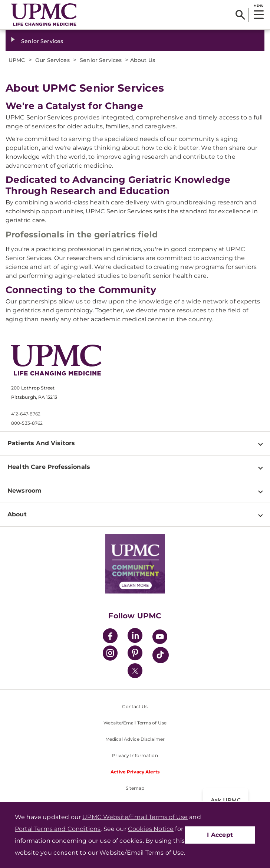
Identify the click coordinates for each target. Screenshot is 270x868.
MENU (258, 6)
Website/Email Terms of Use (135, 723)
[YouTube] (160, 638)
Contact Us (135, 706)
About (17, 514)
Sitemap (135, 788)
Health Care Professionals (49, 467)
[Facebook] (110, 637)
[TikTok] (161, 655)
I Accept (220, 835)
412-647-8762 (26, 414)
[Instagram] (110, 654)
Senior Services (42, 41)
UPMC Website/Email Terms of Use (135, 817)
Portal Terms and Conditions (58, 829)
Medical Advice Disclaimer (135, 739)
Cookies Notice (151, 829)
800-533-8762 (27, 423)
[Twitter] (135, 671)
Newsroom (24, 491)
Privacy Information (135, 755)
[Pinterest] (135, 654)
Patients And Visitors (41, 443)
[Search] (240, 15)
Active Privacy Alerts (135, 772)
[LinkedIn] (135, 637)
